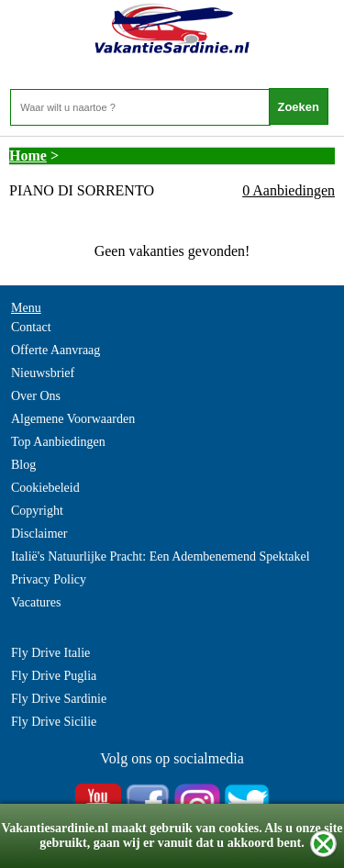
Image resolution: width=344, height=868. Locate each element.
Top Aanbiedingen (58, 442)
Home (28, 156)
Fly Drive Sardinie (59, 699)
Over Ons (36, 396)
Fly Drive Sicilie (54, 722)
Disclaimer (39, 534)
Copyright (37, 511)
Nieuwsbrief (43, 373)
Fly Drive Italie (50, 653)
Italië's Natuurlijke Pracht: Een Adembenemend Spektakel (161, 556)
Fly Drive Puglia (54, 676)
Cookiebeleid (45, 488)
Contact (31, 327)
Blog (23, 465)
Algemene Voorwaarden (73, 419)
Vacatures (36, 602)
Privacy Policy (49, 579)
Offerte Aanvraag (55, 350)
